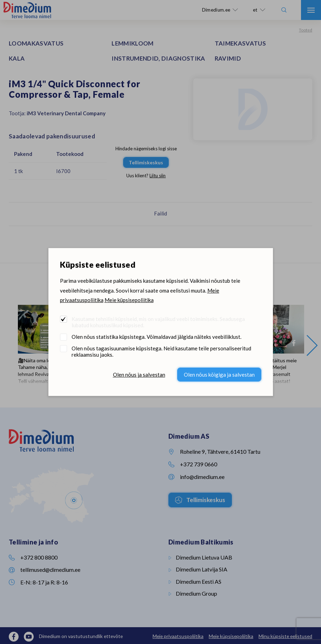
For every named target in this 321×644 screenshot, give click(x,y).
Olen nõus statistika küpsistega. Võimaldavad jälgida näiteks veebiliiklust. (156, 337)
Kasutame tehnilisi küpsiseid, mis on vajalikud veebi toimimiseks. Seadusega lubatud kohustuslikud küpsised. (158, 322)
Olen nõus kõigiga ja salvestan (219, 375)
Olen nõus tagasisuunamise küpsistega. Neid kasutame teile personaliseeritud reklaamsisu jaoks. (161, 351)
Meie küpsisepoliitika (129, 300)
